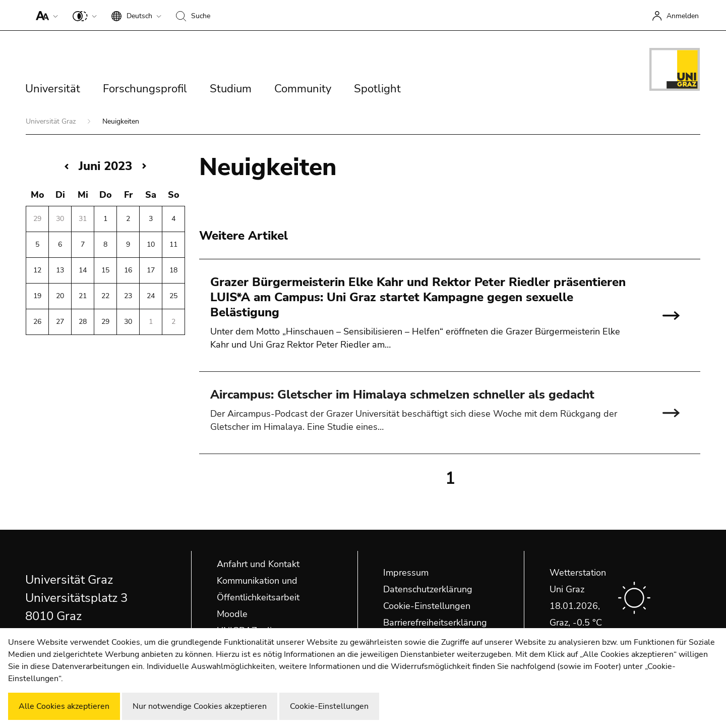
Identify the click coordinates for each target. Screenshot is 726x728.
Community (303, 89)
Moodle (232, 614)
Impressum (406, 573)
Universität (53, 89)
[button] (45, 15)
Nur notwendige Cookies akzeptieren (200, 706)
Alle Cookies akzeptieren (64, 706)
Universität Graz (52, 121)
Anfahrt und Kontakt (258, 564)
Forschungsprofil (145, 89)
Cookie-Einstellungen (427, 606)
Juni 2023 (105, 166)
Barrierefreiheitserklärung (435, 623)
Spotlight (377, 89)
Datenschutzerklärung (428, 589)
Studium (231, 89)
